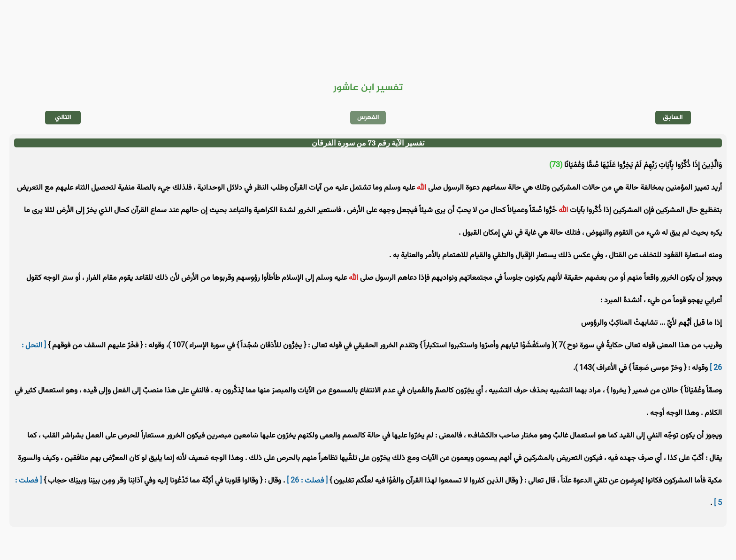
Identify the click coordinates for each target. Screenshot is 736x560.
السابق (673, 118)
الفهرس (368, 118)
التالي (63, 118)
